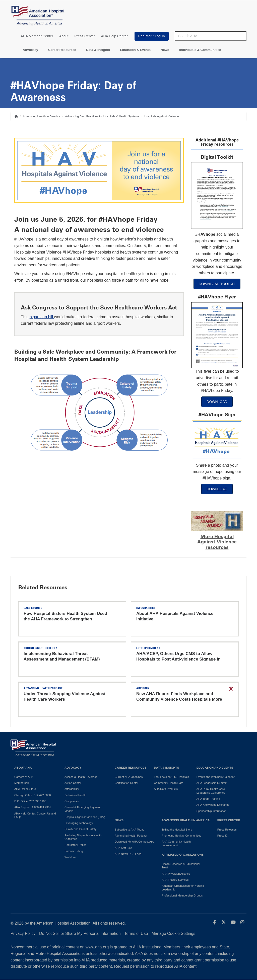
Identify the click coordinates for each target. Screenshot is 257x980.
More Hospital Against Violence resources (217, 542)
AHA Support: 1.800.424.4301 (33, 807)
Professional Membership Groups (182, 895)
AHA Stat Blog (123, 848)
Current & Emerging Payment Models (83, 809)
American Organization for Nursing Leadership (183, 887)
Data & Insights (98, 50)
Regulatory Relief (75, 845)
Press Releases (227, 830)
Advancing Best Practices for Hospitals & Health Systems (102, 116)
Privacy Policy (23, 933)
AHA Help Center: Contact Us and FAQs (35, 815)
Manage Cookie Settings (173, 933)
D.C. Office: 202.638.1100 (30, 801)
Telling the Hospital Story (177, 830)
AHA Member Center (37, 36)
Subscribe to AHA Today (130, 830)
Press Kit (223, 836)
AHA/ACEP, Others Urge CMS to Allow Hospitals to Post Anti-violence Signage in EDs (178, 659)
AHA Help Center (114, 36)
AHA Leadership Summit (212, 783)
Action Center (73, 783)
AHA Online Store (25, 789)
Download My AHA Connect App (134, 842)
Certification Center (126, 783)
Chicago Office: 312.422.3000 (33, 795)
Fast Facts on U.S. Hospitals (171, 777)
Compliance (72, 801)
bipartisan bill (41, 317)
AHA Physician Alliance (176, 874)
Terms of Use (136, 933)
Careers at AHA (24, 777)
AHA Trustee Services (175, 880)
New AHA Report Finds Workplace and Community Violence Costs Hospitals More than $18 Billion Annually (179, 699)
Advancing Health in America (42, 116)
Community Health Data (169, 783)
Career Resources (62, 50)
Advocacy (30, 50)
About (64, 36)
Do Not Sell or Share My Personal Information (80, 933)
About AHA (23, 767)
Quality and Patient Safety (80, 829)
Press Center (85, 36)
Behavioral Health (75, 795)
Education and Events (215, 767)
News (165, 50)
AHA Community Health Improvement (176, 843)
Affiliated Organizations (183, 854)
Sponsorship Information (211, 811)
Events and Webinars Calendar (216, 777)
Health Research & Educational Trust (181, 866)
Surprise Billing (74, 851)
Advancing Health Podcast (131, 836)
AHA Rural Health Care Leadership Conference (211, 791)
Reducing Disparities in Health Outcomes (83, 837)
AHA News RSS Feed (128, 854)
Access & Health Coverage (81, 777)
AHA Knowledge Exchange (213, 805)
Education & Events (135, 50)
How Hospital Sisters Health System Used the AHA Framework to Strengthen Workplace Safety (65, 619)
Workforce (71, 857)
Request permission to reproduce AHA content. (156, 966)
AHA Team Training (208, 799)
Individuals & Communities (200, 50)
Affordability (72, 789)
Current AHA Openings (129, 777)
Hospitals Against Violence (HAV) (85, 817)
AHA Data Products (166, 789)
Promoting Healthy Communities (181, 836)
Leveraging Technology (79, 823)
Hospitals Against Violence (162, 116)
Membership (22, 783)
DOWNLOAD (217, 402)
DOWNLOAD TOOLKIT (217, 284)
